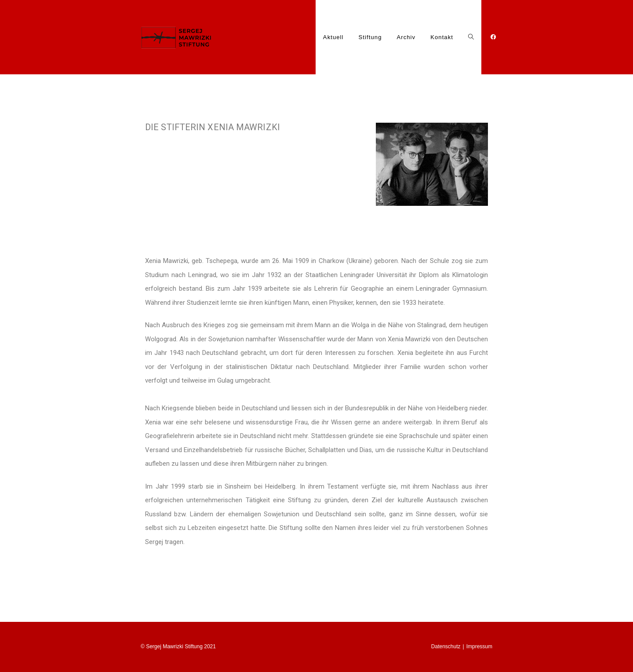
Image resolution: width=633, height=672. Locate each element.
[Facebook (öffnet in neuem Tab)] (490, 40)
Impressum (479, 646)
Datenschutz (446, 646)
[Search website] (471, 37)
